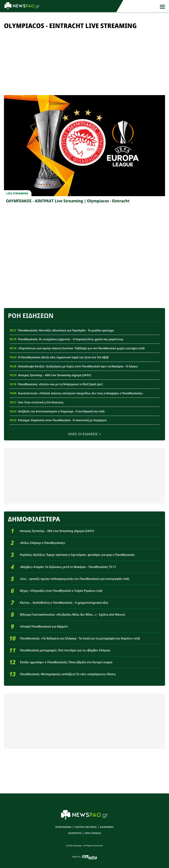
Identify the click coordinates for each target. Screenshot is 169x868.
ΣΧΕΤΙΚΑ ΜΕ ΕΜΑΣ (86, 827)
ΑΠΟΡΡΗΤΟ (75, 833)
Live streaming (17, 194)
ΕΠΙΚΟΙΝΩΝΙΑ (63, 827)
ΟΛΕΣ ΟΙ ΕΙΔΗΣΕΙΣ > (85, 434)
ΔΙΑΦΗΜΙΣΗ (107, 827)
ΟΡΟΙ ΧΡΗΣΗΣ (93, 833)
